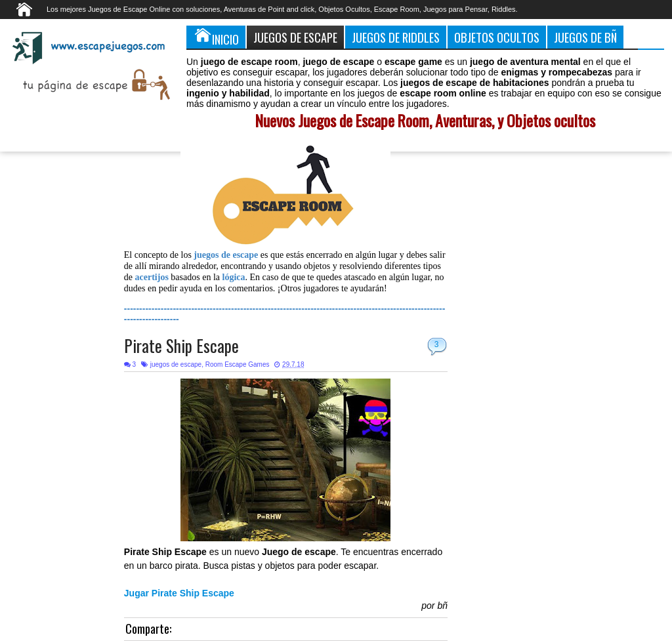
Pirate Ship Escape (181, 345)
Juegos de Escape (295, 37)
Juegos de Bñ (585, 37)
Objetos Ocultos (497, 37)
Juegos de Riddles (396, 37)
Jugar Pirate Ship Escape (179, 593)
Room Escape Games (238, 364)
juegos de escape (176, 364)
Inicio (216, 37)
